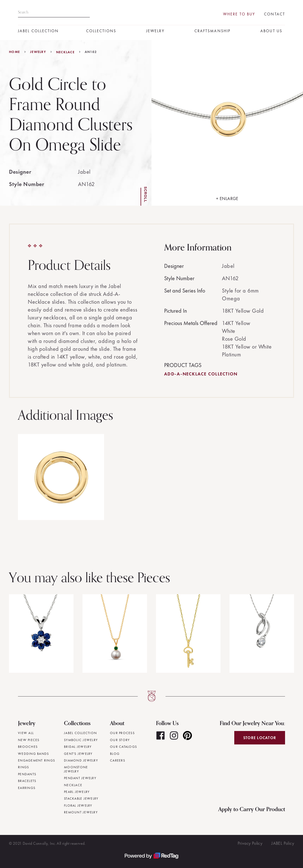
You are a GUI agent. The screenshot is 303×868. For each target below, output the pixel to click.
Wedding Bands (33, 754)
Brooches (28, 747)
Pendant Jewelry (80, 778)
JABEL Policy (283, 843)
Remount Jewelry (81, 812)
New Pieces (29, 740)
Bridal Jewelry (78, 747)
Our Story (120, 740)
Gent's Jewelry (78, 754)
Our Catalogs (123, 747)
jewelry (38, 52)
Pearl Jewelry (77, 792)
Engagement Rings (36, 760)
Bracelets (27, 781)
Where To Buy (239, 14)
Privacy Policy (250, 843)
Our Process (122, 733)
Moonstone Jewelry (76, 769)
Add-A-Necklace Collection (201, 374)
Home (14, 52)
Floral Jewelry (78, 806)
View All (26, 733)
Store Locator (260, 738)
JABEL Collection (38, 31)
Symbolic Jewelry (81, 740)
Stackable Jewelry (81, 799)
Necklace (65, 52)
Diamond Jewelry (81, 760)
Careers (118, 760)
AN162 (91, 52)
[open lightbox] (227, 123)
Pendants (27, 774)
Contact (275, 14)
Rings (23, 767)
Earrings (27, 788)
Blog (115, 754)
